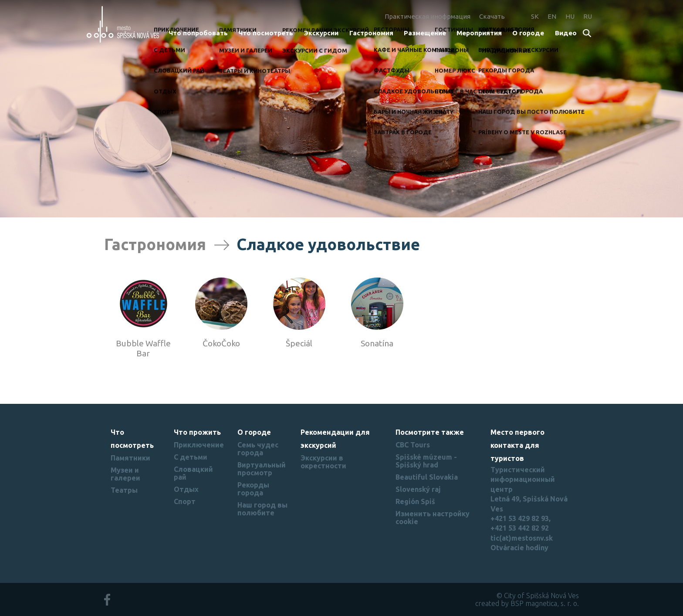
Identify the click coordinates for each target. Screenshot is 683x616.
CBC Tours (413, 445)
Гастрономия (371, 33)
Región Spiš (415, 501)
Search (587, 34)
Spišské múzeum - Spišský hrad (426, 461)
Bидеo (566, 33)
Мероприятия (479, 33)
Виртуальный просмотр (262, 469)
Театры (124, 490)
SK (535, 16)
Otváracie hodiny (519, 548)
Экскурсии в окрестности (323, 462)
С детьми (191, 457)
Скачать (492, 16)
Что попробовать (198, 33)
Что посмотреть (266, 33)
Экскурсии (321, 33)
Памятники (130, 458)
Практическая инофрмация (428, 16)
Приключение (199, 445)
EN (552, 16)
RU (588, 16)
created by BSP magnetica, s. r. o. (527, 603)
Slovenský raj (418, 489)
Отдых (186, 489)
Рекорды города (253, 489)
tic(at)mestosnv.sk (522, 538)
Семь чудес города (258, 449)
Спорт (185, 501)
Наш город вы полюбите (262, 509)
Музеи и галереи (125, 474)
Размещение (425, 33)
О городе (528, 33)
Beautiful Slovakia (427, 477)
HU (570, 16)
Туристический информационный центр (523, 479)
